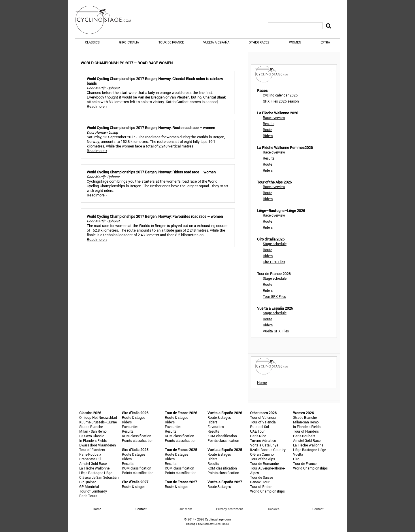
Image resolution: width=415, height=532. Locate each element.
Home (262, 383)
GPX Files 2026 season (281, 101)
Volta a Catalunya (264, 445)
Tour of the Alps (263, 459)
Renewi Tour (260, 482)
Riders (268, 136)
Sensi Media (222, 524)
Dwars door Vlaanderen (98, 445)
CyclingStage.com (107, 20)
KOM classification (137, 436)
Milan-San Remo (306, 422)
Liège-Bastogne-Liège (96, 473)
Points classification (138, 440)
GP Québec (88, 482)
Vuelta (298, 454)
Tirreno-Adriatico (263, 440)
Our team (185, 509)
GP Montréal (89, 486)
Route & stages (134, 417)
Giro (296, 459)
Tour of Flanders (92, 450)
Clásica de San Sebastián (99, 477)
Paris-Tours (88, 496)
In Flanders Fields (93, 440)
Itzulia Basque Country (268, 450)
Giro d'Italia (129, 42)
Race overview (274, 118)
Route (267, 130)
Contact (318, 509)
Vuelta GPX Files (276, 331)
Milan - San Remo (93, 431)
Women (295, 42)
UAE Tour (258, 431)
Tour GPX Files (274, 296)
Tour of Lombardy (93, 491)
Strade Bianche (91, 427)
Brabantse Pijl (90, 459)
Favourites (130, 427)
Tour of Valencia (263, 417)
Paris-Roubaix (90, 454)
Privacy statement (230, 509)
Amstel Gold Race (93, 463)
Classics (92, 42)
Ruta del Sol (260, 427)
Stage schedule (275, 244)
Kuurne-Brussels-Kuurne (98, 422)
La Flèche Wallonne (94, 468)
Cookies (274, 509)
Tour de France (171, 42)
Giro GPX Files (274, 262)
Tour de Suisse (262, 477)
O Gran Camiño (262, 454)
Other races (259, 42)
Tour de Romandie (264, 463)
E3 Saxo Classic (92, 436)
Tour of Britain (261, 486)
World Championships (267, 491)
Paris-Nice (258, 436)
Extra (325, 42)
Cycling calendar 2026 (280, 95)
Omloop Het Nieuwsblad (98, 417)
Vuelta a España (216, 42)
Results (269, 124)
